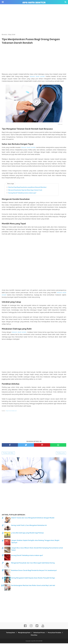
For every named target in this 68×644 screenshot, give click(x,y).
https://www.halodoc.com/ (11, 411)
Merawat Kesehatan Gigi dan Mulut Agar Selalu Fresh (25, 191)
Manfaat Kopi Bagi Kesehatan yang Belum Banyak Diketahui (27, 188)
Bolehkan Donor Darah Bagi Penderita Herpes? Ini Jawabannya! (34, 571)
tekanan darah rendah (37, 77)
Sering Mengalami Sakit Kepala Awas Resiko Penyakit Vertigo (33, 579)
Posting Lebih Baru (8, 454)
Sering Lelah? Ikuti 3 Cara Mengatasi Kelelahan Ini (29, 526)
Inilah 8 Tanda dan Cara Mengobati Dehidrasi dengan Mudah (33, 519)
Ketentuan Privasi (39, 633)
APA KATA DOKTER (34, 2)
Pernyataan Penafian (56, 633)
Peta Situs (34, 636)
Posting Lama (61, 454)
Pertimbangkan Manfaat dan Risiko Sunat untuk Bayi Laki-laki (33, 586)
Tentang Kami (9, 633)
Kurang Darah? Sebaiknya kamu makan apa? (22, 193)
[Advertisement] (34, 19)
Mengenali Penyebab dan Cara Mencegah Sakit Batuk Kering (33, 564)
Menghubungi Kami (24, 633)
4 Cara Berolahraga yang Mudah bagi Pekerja (27, 534)
